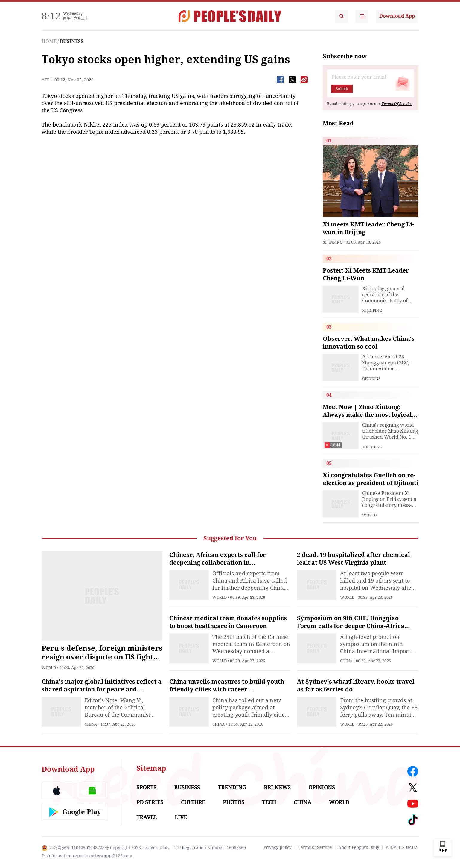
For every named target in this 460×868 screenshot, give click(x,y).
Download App (397, 16)
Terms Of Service (397, 104)
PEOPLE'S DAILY (402, 847)
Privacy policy (278, 847)
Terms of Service (315, 847)
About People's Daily (359, 847)
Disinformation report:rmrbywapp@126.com (87, 856)
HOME (49, 41)
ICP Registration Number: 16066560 (210, 848)
